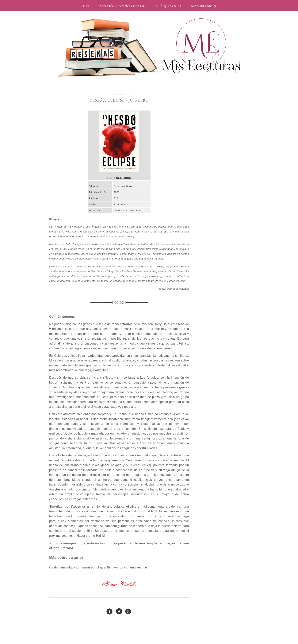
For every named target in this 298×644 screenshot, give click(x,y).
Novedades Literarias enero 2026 (123, 6)
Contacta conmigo (204, 6)
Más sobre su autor (66, 558)
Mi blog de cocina (169, 6)
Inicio (86, 6)
